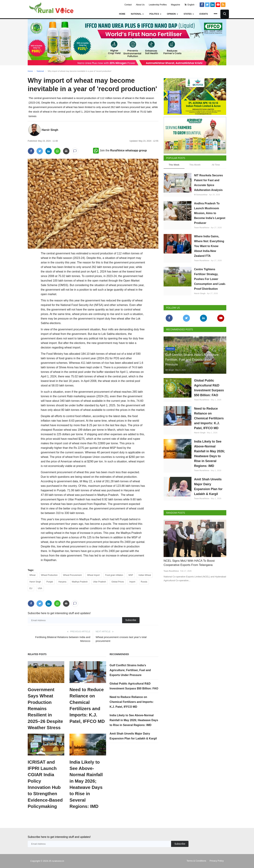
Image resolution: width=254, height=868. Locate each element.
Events (204, 14)
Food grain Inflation (114, 575)
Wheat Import (93, 575)
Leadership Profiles (158, 5)
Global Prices (118, 582)
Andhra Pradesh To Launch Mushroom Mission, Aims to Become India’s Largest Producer (210, 213)
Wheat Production (49, 575)
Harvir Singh (50, 130)
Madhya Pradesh (80, 582)
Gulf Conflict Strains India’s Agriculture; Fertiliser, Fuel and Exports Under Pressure (130, 670)
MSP (131, 575)
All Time (216, 165)
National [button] (137, 14)
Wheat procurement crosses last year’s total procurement (121, 639)
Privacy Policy (217, 861)
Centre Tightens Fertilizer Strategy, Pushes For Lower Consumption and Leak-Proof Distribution (210, 279)
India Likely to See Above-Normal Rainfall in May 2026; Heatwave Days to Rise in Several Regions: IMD (86, 784)
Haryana (62, 582)
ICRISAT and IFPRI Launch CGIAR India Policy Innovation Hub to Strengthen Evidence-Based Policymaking (45, 784)
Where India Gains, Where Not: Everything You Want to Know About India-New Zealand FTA (209, 246)
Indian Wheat (145, 575)
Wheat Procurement (72, 575)
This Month (195, 165)
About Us (140, 5)
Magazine (175, 5)
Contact (128, 5)
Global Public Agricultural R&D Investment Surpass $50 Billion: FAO (209, 388)
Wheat (32, 575)
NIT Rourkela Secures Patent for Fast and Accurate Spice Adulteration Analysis (208, 183)
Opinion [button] (172, 14)
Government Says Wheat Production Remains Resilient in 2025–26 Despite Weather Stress (45, 709)
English (191, 5)
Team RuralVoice (202, 228)
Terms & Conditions (196, 861)
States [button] (189, 14)
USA (40, 588)
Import (132, 582)
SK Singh (170, 370)
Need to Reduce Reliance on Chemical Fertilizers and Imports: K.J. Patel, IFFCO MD (87, 705)
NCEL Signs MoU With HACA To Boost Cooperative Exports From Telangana (189, 563)
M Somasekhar (201, 195)
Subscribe (131, 620)
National (40, 71)
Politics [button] (155, 14)
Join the (120, 150)
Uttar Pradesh (99, 582)
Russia (144, 582)
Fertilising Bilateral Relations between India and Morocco (63, 639)
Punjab (50, 582)
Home (122, 14)
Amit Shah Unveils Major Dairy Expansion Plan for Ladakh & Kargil (208, 487)
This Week (174, 165)
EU (31, 588)
